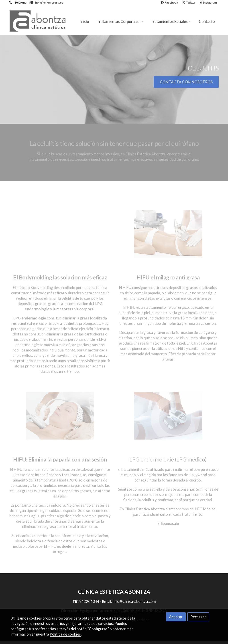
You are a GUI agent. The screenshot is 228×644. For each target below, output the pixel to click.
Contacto (207, 21)
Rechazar (198, 617)
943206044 (89, 604)
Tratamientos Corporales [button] (120, 21)
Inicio (85, 21)
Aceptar (176, 617)
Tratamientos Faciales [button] (171, 21)
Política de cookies (65, 634)
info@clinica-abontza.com (134, 604)
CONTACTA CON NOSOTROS (186, 85)
